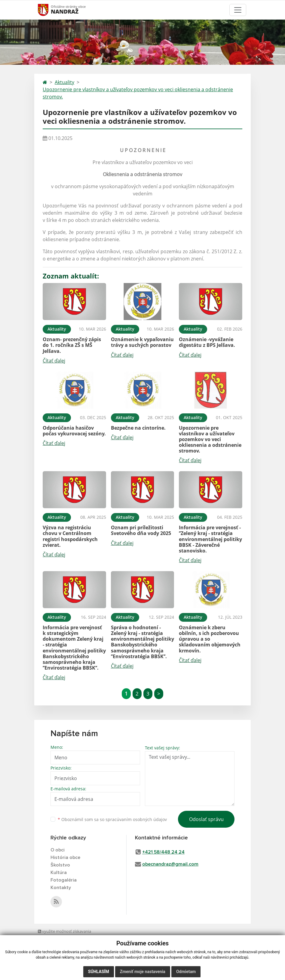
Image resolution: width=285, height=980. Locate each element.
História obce (65, 857)
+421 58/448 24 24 (163, 852)
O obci (58, 850)
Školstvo (60, 865)
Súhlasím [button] (99, 972)
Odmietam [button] (186, 972)
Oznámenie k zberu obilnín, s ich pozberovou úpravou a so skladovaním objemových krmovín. (210, 639)
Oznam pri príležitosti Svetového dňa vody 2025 (141, 530)
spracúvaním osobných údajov (136, 819)
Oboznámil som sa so (112, 819)
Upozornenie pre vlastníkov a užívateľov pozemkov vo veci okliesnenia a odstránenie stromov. (138, 93)
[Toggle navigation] (238, 10)
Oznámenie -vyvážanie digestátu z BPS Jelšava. (207, 342)
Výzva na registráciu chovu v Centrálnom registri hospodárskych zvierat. (70, 536)
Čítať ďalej (54, 361)
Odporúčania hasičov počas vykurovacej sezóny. (74, 431)
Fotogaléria (64, 880)
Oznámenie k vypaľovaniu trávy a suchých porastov (142, 342)
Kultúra (59, 873)
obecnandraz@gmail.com (170, 864)
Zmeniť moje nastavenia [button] (143, 972)
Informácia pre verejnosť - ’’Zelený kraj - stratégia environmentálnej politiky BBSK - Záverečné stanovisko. (210, 539)
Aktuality (64, 82)
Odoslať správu (206, 819)
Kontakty (61, 888)
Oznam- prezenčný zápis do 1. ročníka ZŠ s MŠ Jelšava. (72, 345)
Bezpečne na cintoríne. (138, 428)
